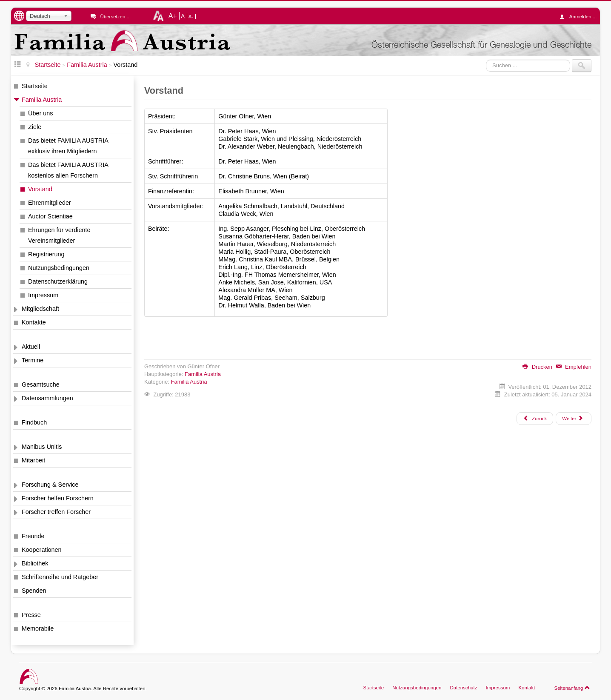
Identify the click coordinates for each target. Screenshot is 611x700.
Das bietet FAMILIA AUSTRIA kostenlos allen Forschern (68, 170)
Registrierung (46, 254)
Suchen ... (486, 59)
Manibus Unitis (42, 447)
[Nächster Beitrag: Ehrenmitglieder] (574, 419)
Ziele (35, 127)
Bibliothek (35, 563)
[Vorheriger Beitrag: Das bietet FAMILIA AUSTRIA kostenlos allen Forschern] (535, 419)
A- (191, 17)
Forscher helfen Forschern (58, 498)
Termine (33, 360)
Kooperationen (42, 550)
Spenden (34, 591)
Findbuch (34, 422)
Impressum (43, 295)
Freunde (33, 536)
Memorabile (38, 628)
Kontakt (527, 688)
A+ (173, 16)
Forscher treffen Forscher (56, 512)
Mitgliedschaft (40, 309)
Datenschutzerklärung (58, 281)
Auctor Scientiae (50, 216)
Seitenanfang (572, 688)
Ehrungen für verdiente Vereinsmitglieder (59, 235)
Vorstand (40, 189)
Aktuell (31, 347)
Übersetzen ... (115, 17)
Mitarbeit (33, 460)
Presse (31, 615)
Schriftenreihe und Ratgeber (60, 577)
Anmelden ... (580, 17)
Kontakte (34, 322)
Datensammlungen (47, 398)
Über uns (40, 113)
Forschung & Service (50, 485)
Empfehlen (574, 367)
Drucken (537, 367)
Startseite (35, 86)
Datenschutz (463, 688)
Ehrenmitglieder (50, 203)
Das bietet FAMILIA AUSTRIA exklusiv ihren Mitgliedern (68, 146)
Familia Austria (42, 100)
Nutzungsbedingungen (59, 268)
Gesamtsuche (41, 384)
